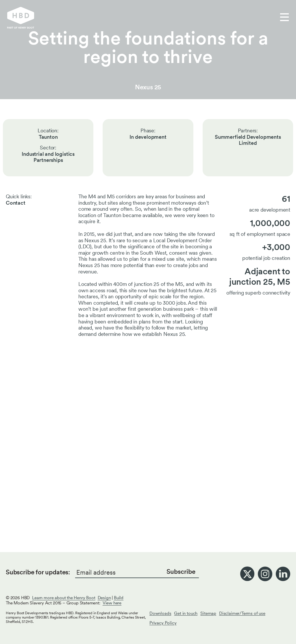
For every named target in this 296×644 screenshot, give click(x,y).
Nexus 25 (148, 87)
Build (119, 598)
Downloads (160, 613)
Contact (16, 203)
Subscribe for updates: (38, 572)
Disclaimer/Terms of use (242, 613)
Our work (104, 18)
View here (112, 603)
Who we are (144, 18)
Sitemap (208, 613)
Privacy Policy (163, 623)
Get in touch (187, 18)
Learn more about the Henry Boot (64, 598)
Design (104, 598)
